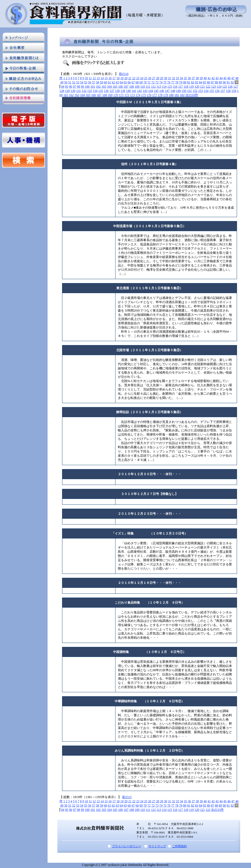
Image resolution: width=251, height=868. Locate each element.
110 (143, 87)
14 (102, 78)
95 (67, 87)
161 (66, 95)
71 (149, 82)
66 (129, 82)
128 (62, 91)
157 (223, 91)
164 (82, 95)
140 (128, 91)
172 (127, 95)
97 (75, 87)
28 (158, 78)
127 (236, 87)
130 (73, 91)
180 (171, 95)
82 (193, 82)
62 (113, 82)
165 (88, 95)
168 (105, 95)
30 (166, 78)
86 (208, 82)
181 (177, 95)
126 (230, 87)
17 (114, 78)
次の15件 (217, 810)
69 (141, 82)
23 (138, 78)
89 (220, 82)
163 (77, 95)
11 (90, 78)
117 (180, 87)
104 (109, 87)
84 (201, 82)
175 (143, 95)
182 (182, 95)
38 (197, 78)
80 (185, 82)
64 (121, 82)
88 (216, 82)
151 (189, 91)
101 (93, 87)
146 (162, 91)
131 (78, 91)
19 (122, 78)
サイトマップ (157, 846)
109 (137, 87)
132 (84, 91)
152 (195, 91)
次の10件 (192, 95)
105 (115, 87)
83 (197, 82)
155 (212, 91)
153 (201, 91)
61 (109, 82)
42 (213, 78)
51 (70, 82)
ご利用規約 (180, 846)
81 (189, 82)
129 (67, 91)
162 (71, 95)
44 (221, 78)
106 (120, 87)
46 (229, 78)
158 (228, 91)
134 (95, 91)
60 (105, 82)
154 (206, 91)
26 (150, 78)
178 (160, 95)
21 (130, 78)
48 (237, 78)
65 (125, 82)
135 (101, 91)
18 (118, 78)
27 (154, 78)
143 (145, 91)
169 (110, 95)
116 (175, 87)
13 (98, 78)
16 (110, 78)
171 (121, 95)
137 (112, 91)
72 (153, 82)
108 (132, 87)
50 (66, 82)
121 (202, 87)
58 (97, 82)
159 (234, 91)
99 (82, 87)
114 (164, 87)
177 (155, 95)
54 (82, 82)
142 (140, 91)
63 (117, 82)
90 (224, 82)
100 (87, 87)
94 (63, 87)
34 (182, 78)
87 (212, 82)
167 (99, 95)
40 (205, 78)
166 (94, 95)
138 (117, 91)
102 (98, 87)
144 (151, 91)
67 (133, 82)
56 (90, 82)
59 (101, 82)
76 (169, 82)
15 (106, 78)
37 (193, 78)
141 (134, 91)
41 (209, 78)
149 (178, 91)
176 (149, 95)
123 (213, 87)
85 (204, 82)
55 (86, 82)
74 (161, 82)
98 (78, 87)
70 (145, 82)
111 (148, 87)
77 (173, 82)
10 (86, 78)
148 (173, 91)
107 (126, 87)
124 (219, 87)
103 (104, 87)
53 (78, 82)
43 (217, 78)
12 (94, 78)
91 (228, 82)
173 (132, 95)
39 (201, 78)
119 (192, 87)
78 (177, 82)
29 (162, 78)
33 (178, 78)
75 (165, 82)
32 (174, 78)
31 (170, 78)
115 (170, 87)
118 (186, 87)
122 (208, 87)
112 (154, 87)
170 (116, 95)
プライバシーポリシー (127, 846)
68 (137, 82)
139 (123, 91)
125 (225, 87)
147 (167, 91)
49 (62, 82)
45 (225, 78)
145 (156, 91)
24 (142, 78)
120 (197, 87)
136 (106, 91)
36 (189, 78)
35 (185, 78)
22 (134, 78)
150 (184, 91)
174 (138, 95)
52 (74, 82)
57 (94, 82)
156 (217, 91)
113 (159, 87)
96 (71, 87)
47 (233, 78)
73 (157, 82)
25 (146, 78)
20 (126, 78)
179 (166, 95)
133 (90, 91)
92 (232, 82)
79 (181, 82)
